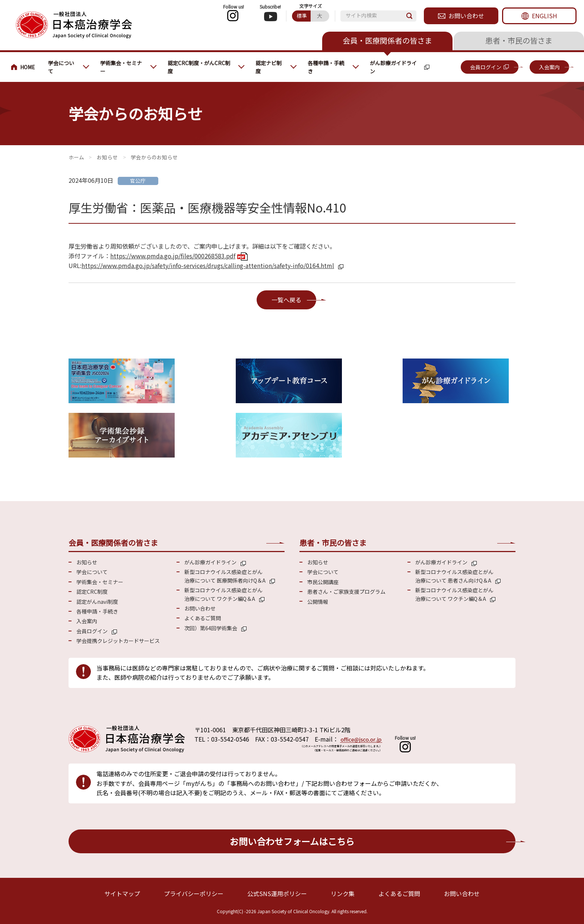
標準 (302, 16)
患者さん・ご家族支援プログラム (346, 592)
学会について (61, 67)
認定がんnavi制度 (97, 602)
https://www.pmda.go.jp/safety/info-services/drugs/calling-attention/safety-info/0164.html (208, 265)
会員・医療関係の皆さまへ (26, 67)
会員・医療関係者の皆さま (387, 40)
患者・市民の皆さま (519, 40)
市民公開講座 (323, 582)
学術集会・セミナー (121, 67)
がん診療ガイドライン (393, 67)
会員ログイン (486, 67)
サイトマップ (122, 893)
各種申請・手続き (326, 67)
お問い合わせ (466, 16)
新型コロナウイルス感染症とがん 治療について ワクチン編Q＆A (223, 594)
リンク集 (343, 893)
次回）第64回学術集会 (211, 628)
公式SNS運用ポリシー (277, 893)
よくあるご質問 (203, 618)
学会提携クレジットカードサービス (118, 641)
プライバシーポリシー (194, 893)
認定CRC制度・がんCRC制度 (199, 67)
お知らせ (107, 157)
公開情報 (318, 602)
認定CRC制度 (92, 592)
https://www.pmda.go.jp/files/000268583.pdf (173, 256)
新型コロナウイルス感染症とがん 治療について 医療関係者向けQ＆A (225, 576)
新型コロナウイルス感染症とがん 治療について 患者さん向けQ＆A (454, 576)
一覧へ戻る (286, 300)
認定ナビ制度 (269, 67)
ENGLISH (545, 16)
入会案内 (549, 67)
